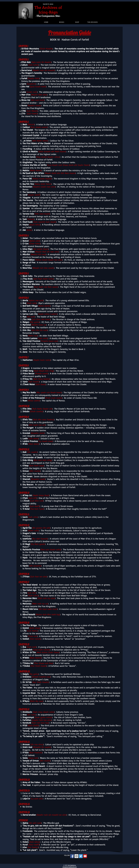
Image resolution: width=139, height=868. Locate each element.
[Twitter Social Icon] (81, 856)
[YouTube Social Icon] (85, 856)
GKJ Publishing (72, 865)
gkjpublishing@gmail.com (70, 867)
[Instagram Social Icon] (76, 856)
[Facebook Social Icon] (72, 856)
